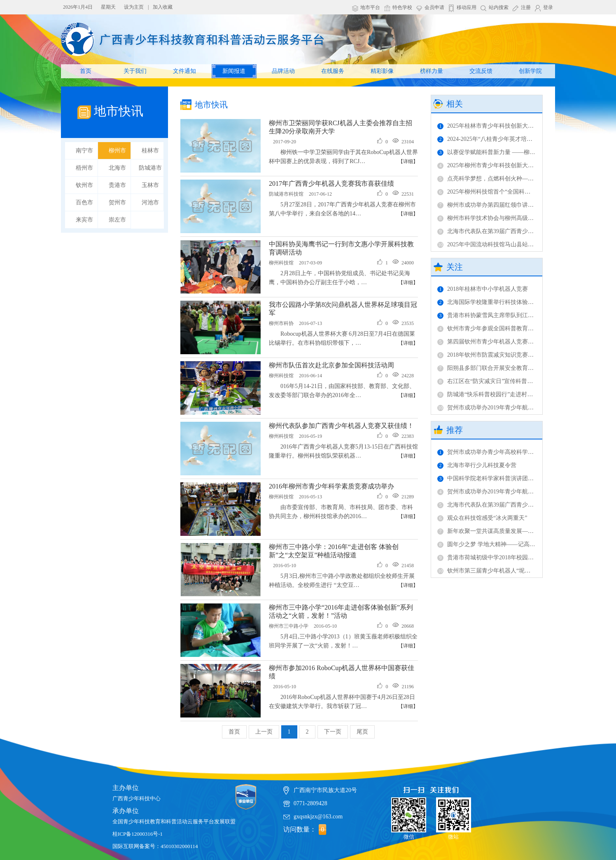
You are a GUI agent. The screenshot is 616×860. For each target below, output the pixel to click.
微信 (409, 815)
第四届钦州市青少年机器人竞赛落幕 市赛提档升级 (506, 342)
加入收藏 (163, 7)
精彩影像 (382, 71)
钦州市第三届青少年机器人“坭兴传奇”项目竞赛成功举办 (514, 571)
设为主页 (134, 7)
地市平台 (370, 7)
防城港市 (150, 168)
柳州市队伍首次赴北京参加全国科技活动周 (331, 365)
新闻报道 (234, 71)
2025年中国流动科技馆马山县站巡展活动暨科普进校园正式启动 (523, 244)
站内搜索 (499, 7)
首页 (86, 71)
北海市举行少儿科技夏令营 (477, 465)
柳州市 (117, 151)
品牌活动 (283, 71)
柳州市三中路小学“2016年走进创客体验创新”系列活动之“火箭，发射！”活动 (341, 611)
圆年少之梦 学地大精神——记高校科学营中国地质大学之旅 (518, 544)
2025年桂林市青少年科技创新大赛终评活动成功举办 (509, 126)
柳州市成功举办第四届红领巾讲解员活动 (494, 205)
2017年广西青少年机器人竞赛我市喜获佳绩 (331, 183)
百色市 (84, 202)
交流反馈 (481, 71)
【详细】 (408, 161)
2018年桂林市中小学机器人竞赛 (483, 289)
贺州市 (117, 202)
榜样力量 (432, 71)
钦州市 (84, 185)
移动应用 (467, 7)
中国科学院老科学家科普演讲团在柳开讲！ (497, 478)
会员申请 (434, 7)
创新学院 (530, 71)
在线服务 (333, 71)
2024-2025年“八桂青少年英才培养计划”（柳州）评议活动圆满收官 (526, 139)
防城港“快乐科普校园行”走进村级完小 (491, 394)
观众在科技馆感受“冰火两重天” (482, 518)
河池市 (150, 202)
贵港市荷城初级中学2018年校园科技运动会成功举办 (509, 557)
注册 (526, 7)
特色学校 (402, 7)
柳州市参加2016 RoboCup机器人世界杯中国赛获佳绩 (342, 672)
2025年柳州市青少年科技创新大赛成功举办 (497, 165)
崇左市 (117, 220)
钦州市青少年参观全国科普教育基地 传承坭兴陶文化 (509, 328)
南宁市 (84, 151)
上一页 (264, 732)
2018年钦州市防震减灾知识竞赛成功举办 (494, 355)
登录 (548, 7)
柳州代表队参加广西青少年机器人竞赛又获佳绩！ (341, 426)
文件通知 (184, 71)
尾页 (362, 732)
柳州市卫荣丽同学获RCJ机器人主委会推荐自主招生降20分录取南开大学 (341, 127)
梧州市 (84, 168)
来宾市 (84, 220)
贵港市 (117, 185)
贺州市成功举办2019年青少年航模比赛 (491, 408)
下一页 (333, 732)
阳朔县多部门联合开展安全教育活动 (488, 368)
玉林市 (150, 185)
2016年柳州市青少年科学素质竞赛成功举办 (331, 486)
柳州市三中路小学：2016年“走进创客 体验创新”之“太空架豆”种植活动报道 (334, 551)
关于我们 (135, 71)
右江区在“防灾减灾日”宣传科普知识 (488, 381)
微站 (454, 815)
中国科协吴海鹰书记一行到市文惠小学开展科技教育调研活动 (341, 248)
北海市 (117, 168)
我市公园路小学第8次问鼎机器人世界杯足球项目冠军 (343, 309)
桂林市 (150, 151)
